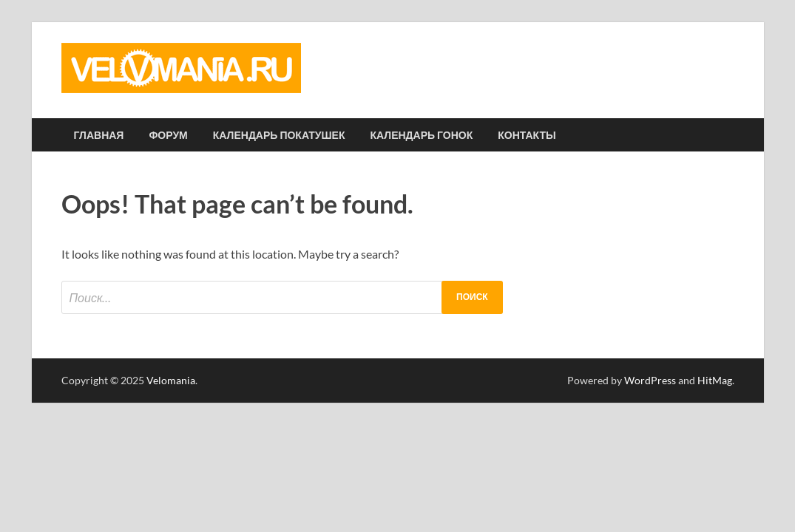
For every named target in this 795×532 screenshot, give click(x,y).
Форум (168, 135)
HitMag (715, 380)
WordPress (650, 380)
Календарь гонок (422, 135)
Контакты (527, 135)
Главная (99, 135)
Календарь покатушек (279, 135)
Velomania (171, 380)
